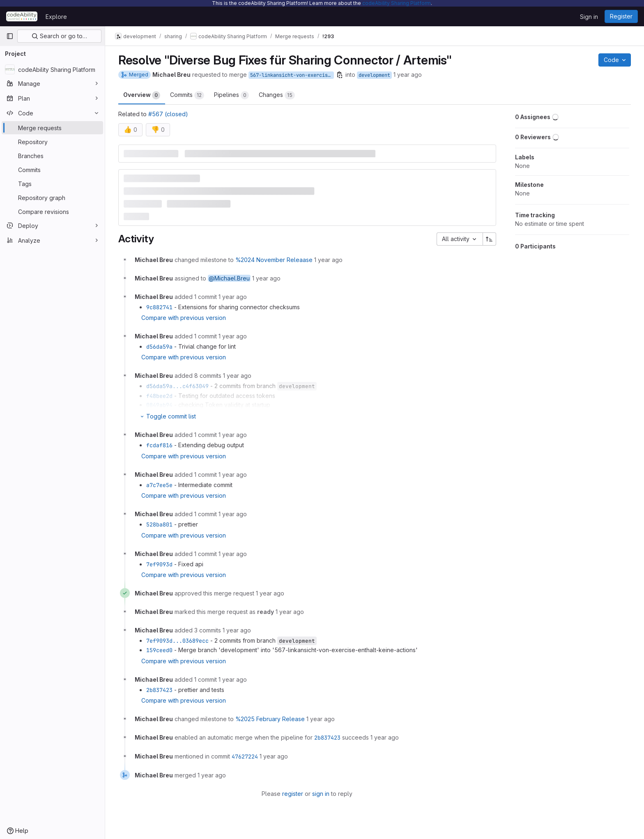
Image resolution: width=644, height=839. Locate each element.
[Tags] (52, 184)
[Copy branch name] (340, 75)
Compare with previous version (184, 318)
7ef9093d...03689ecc (177, 641)
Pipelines (231, 95)
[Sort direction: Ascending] (490, 239)
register (293, 794)
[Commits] (52, 170)
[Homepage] (22, 16)
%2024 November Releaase (274, 260)
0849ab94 (159, 405)
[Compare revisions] (52, 211)
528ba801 (159, 524)
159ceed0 (159, 650)
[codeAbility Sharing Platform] (52, 69)
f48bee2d (159, 396)
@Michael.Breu (229, 278)
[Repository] (52, 142)
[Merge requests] (52, 128)
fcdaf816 (159, 445)
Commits (187, 95)
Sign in (589, 17)
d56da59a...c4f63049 (177, 386)
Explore (56, 17)
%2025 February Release (270, 719)
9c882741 (159, 307)
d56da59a (159, 347)
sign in (321, 794)
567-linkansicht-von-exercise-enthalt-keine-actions (292, 75)
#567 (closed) (168, 114)
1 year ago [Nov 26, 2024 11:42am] (408, 75)
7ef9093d (159, 564)
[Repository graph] (52, 198)
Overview (142, 95)
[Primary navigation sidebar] (10, 36)
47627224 (245, 756)
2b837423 (159, 690)
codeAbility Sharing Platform (397, 3)
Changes (277, 95)
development (374, 75)
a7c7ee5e (159, 485)
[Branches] (52, 156)
